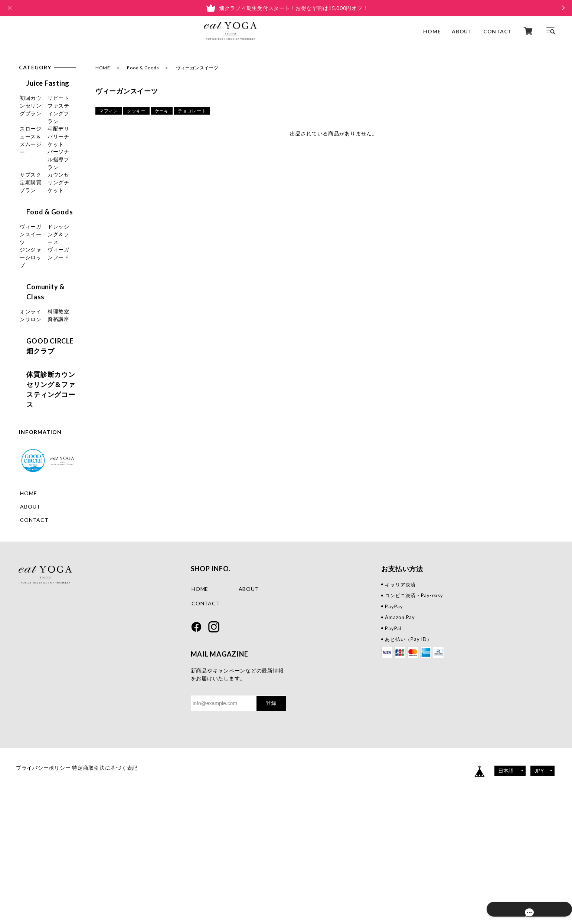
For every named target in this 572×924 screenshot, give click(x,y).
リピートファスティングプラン (45, 125)
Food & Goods (143, 68)
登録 (271, 814)
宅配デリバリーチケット (45, 167)
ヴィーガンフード (42, 318)
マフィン (109, 111)
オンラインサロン (42, 365)
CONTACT (498, 31)
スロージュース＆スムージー (45, 146)
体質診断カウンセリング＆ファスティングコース (47, 449)
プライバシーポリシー (43, 879)
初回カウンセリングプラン (45, 103)
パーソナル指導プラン (45, 188)
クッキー (136, 111)
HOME (432, 31)
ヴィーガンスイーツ (45, 271)
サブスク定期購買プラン (45, 209)
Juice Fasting (40, 83)
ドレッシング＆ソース (45, 288)
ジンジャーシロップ (45, 305)
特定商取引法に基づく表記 (116, 879)
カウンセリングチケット (45, 230)
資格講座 (31, 392)
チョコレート (192, 111)
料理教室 (31, 378)
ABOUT (462, 31)
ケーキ (162, 111)
